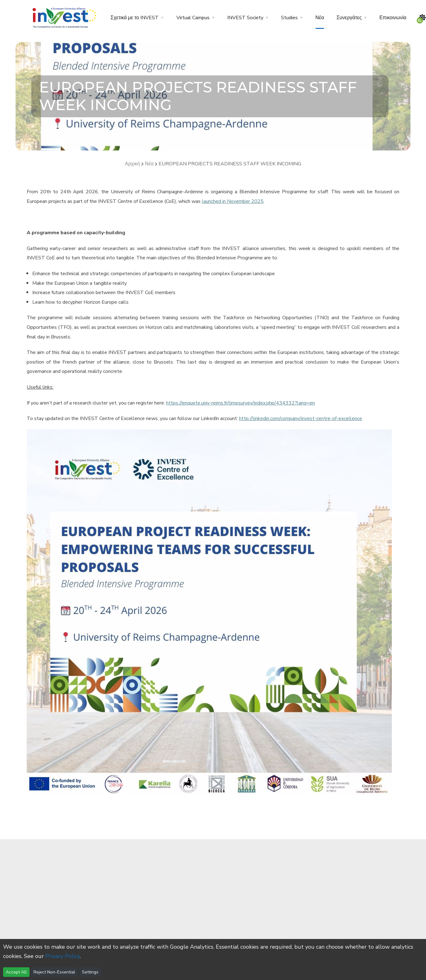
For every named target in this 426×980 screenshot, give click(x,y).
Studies (289, 18)
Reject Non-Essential (54, 972)
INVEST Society (245, 18)
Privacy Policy (63, 956)
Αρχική (132, 164)
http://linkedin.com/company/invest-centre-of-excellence (301, 418)
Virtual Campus (193, 18)
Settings (90, 972)
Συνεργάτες (349, 18)
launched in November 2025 (233, 201)
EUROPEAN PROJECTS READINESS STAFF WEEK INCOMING (230, 164)
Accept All (16, 972)
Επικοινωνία (393, 18)
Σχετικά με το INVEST (135, 18)
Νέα (320, 18)
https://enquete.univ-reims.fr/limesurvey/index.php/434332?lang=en (240, 403)
